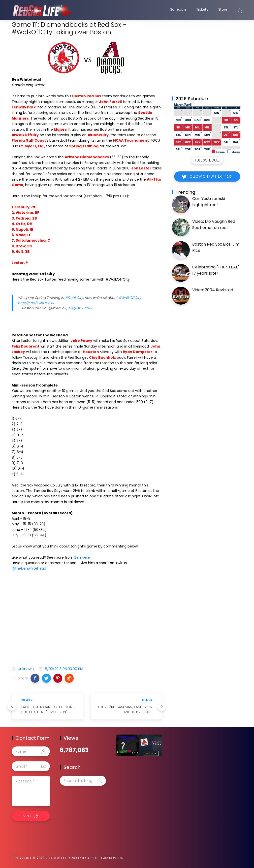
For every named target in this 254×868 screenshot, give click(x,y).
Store (223, 11)
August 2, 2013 (80, 308)
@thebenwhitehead (29, 568)
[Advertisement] (87, 623)
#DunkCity (74, 298)
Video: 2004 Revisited (213, 290)
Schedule (178, 11)
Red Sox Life (56, 858)
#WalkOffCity (130, 298)
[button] (35, 678)
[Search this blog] (83, 781)
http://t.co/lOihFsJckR (36, 303)
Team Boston (111, 858)
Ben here (82, 557)
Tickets (202, 11)
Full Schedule (207, 160)
